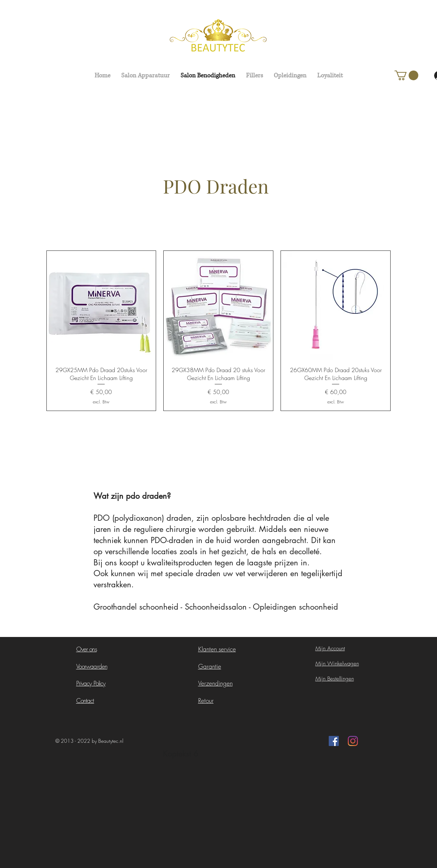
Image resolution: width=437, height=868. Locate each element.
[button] (406, 75)
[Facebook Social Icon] (334, 741)
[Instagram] (353, 741)
